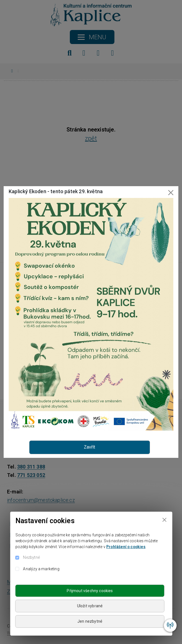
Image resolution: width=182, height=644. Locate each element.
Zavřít (89, 447)
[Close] (164, 520)
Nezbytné (31, 557)
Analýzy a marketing (41, 569)
